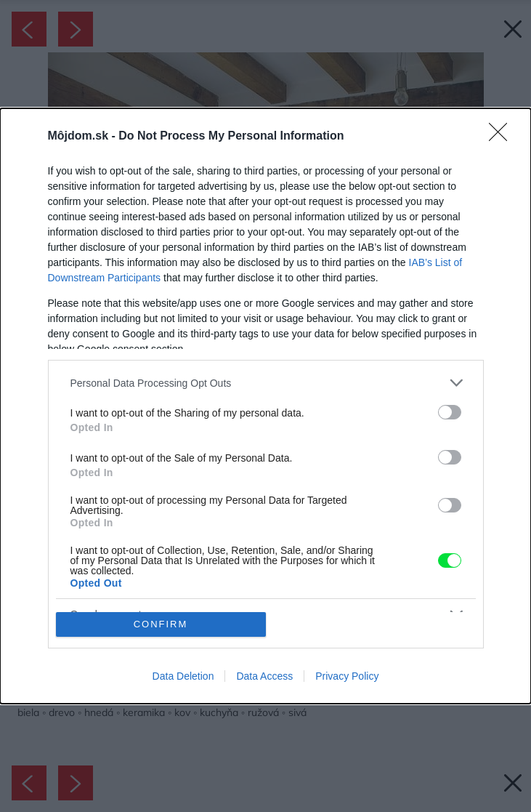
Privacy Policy (347, 676)
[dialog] (265, 406)
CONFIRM (161, 624)
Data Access (264, 676)
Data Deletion (183, 676)
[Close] (503, 137)
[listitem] (266, 383)
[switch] (450, 412)
